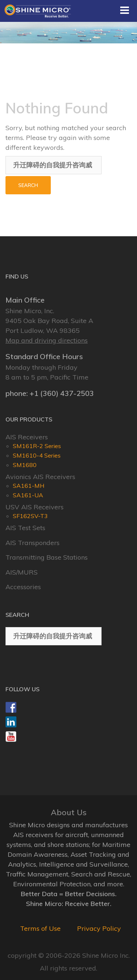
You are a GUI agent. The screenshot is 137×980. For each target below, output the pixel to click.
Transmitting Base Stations (47, 557)
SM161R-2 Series (37, 446)
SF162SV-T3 (30, 516)
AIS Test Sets (25, 528)
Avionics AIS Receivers (40, 477)
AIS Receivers (27, 437)
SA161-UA (28, 495)
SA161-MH (29, 486)
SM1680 (25, 465)
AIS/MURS (22, 572)
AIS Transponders (33, 543)
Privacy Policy (99, 928)
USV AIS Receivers (35, 507)
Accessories (23, 587)
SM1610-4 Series (37, 455)
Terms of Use (40, 928)
